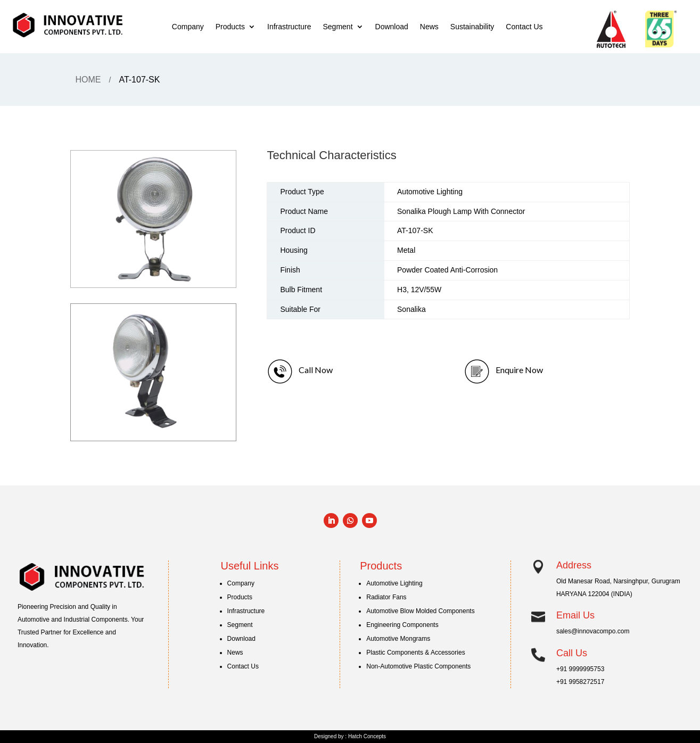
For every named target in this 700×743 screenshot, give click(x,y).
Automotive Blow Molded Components (420, 611)
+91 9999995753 (580, 669)
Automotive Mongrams (398, 639)
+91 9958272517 (580, 682)
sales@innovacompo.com (593, 631)
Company (188, 27)
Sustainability (472, 27)
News (429, 27)
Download (392, 27)
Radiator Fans (386, 597)
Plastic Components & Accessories (415, 653)
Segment (337, 27)
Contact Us (524, 27)
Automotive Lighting (394, 583)
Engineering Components (402, 625)
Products (230, 27)
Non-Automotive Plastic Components (418, 666)
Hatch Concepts (367, 736)
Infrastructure (289, 27)
